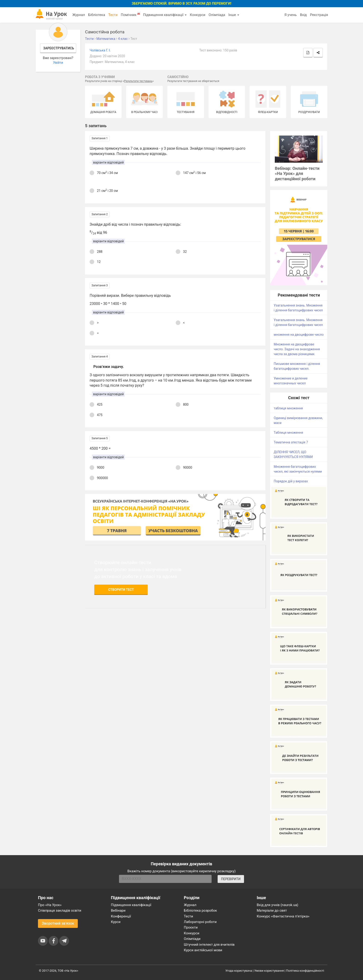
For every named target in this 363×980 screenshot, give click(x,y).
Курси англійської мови (203, 950)
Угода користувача (239, 971)
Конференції (121, 916)
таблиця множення (288, 408)
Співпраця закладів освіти (60, 910)
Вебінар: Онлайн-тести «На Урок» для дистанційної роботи (297, 174)
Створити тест (121, 590)
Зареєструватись (59, 48)
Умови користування (269, 971)
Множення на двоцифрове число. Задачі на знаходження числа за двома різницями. (297, 349)
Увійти (58, 63)
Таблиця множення (288, 433)
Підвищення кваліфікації (165, 15)
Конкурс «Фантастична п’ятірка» (283, 916)
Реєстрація (319, 15)
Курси (116, 922)
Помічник (130, 15)
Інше (234, 15)
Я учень (290, 15)
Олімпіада (217, 15)
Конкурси (198, 15)
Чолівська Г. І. (100, 50)
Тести (113, 15)
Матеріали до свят (272, 910)
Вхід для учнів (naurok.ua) (277, 905)
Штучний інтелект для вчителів (209, 945)
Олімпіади (192, 939)
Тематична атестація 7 (291, 442)
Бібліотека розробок (200, 910)
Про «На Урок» (50, 905)
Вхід (304, 15)
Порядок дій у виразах (291, 481)
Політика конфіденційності (305, 971)
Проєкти (191, 927)
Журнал (78, 15)
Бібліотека (97, 15)
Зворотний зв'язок (58, 923)
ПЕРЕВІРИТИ (231, 879)
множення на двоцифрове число (299, 335)
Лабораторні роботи (200, 922)
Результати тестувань (138, 81)
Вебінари (118, 910)
